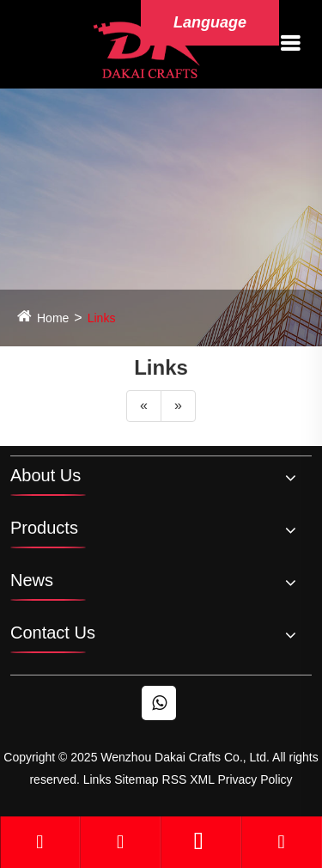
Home (53, 318)
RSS (175, 779)
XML (202, 779)
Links (102, 318)
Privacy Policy (255, 779)
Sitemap (136, 779)
